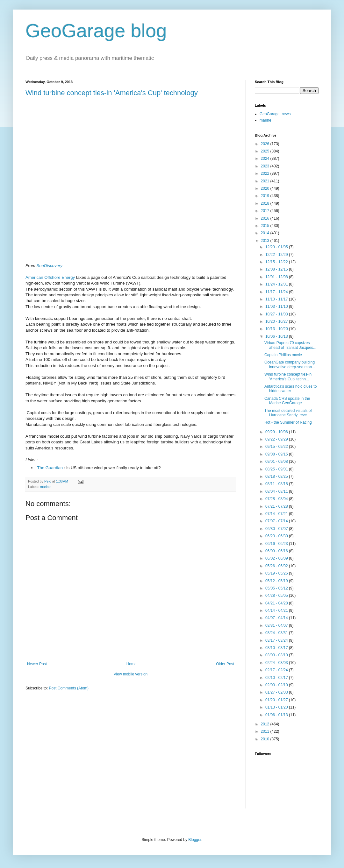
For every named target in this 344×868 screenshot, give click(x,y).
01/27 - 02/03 (277, 692)
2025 (266, 151)
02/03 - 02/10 (277, 685)
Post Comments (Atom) (69, 688)
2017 (266, 211)
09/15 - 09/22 (277, 447)
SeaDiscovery (49, 266)
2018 (266, 203)
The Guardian (50, 468)
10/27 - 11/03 (277, 314)
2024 (266, 159)
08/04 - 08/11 (277, 491)
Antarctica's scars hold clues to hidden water (290, 389)
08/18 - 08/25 (277, 476)
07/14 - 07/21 (277, 514)
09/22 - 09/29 (277, 439)
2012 (266, 724)
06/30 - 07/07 (277, 529)
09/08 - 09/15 (277, 454)
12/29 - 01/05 (277, 247)
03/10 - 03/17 (277, 648)
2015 (266, 226)
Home (132, 664)
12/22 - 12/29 (277, 255)
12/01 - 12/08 (277, 277)
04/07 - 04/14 (277, 618)
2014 (266, 233)
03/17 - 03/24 (277, 640)
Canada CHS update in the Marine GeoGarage (287, 401)
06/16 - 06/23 (277, 544)
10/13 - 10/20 (277, 329)
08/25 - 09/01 (277, 469)
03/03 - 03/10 (277, 655)
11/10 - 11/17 (277, 299)
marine (45, 487)
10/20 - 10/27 (277, 321)
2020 (266, 188)
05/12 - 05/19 (277, 581)
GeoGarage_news (275, 114)
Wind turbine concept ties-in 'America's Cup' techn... (288, 377)
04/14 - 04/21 (277, 610)
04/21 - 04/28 (277, 603)
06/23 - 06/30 (277, 536)
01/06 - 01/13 (277, 715)
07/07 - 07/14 (277, 521)
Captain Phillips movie (283, 355)
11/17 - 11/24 (277, 292)
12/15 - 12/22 (277, 262)
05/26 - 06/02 (277, 566)
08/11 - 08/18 (277, 484)
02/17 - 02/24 (277, 670)
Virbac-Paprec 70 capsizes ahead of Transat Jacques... (290, 345)
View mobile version (131, 674)
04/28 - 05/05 (277, 596)
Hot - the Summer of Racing (288, 422)
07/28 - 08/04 (277, 499)
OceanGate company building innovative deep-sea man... (290, 364)
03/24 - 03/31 (277, 633)
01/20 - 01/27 (277, 700)
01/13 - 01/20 (277, 707)
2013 (266, 241)
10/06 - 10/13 (277, 336)
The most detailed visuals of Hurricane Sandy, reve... (288, 413)
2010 (266, 739)
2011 (266, 731)
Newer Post (37, 664)
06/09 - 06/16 (277, 551)
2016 (266, 218)
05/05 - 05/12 (277, 588)
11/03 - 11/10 (277, 307)
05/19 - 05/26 (277, 573)
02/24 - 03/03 (277, 663)
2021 (266, 181)
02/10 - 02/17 (277, 678)
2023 (266, 166)
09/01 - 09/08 (277, 462)
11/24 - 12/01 (277, 284)
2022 (266, 173)
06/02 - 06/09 (277, 558)
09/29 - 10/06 (277, 432)
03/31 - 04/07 (277, 625)
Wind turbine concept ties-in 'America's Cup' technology (112, 93)
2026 (266, 144)
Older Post (225, 664)
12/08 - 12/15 (277, 269)
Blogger (195, 840)
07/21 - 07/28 (277, 506)
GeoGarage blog (96, 31)
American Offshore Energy (50, 277)
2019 (266, 196)
